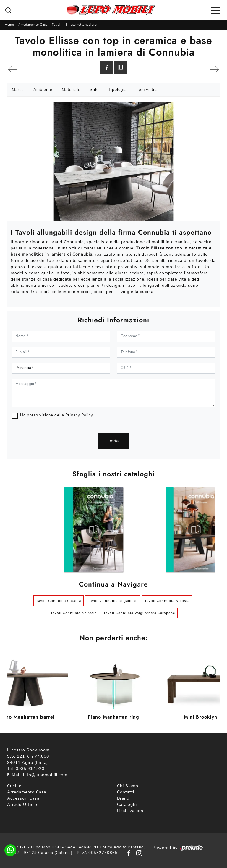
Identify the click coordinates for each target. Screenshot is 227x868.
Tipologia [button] (117, 90)
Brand (123, 798)
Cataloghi (127, 805)
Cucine (14, 786)
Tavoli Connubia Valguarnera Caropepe (139, 613)
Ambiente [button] (43, 90)
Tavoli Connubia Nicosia (167, 601)
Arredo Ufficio (22, 805)
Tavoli (57, 25)
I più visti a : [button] (148, 90)
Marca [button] (18, 90)
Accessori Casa (23, 798)
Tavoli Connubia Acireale (74, 613)
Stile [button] (94, 90)
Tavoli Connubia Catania (59, 601)
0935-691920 (30, 769)
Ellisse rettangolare (81, 25)
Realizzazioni (131, 811)
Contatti (126, 792)
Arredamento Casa (33, 25)
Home (9, 25)
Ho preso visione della (57, 415)
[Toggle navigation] (215, 10)
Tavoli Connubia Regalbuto (113, 601)
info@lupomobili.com (45, 775)
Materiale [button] (71, 90)
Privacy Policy (79, 415)
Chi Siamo (128, 786)
